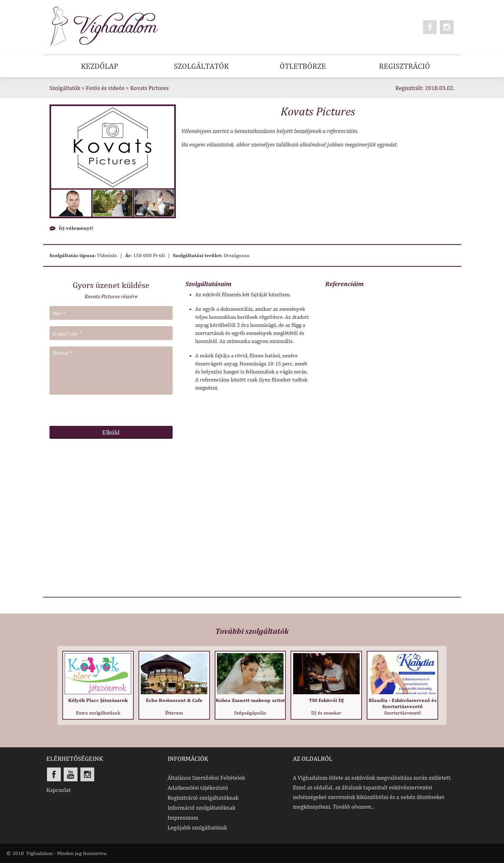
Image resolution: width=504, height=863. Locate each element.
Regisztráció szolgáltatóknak (203, 798)
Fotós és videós (105, 88)
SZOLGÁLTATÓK (201, 66)
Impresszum (183, 818)
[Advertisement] (111, 515)
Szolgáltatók (65, 88)
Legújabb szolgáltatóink (197, 827)
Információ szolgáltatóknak (201, 808)
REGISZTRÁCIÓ (405, 66)
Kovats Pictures (149, 88)
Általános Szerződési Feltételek (206, 778)
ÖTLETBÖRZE (303, 66)
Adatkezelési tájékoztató (198, 788)
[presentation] (111, 410)
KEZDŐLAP (100, 66)
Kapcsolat (59, 790)
